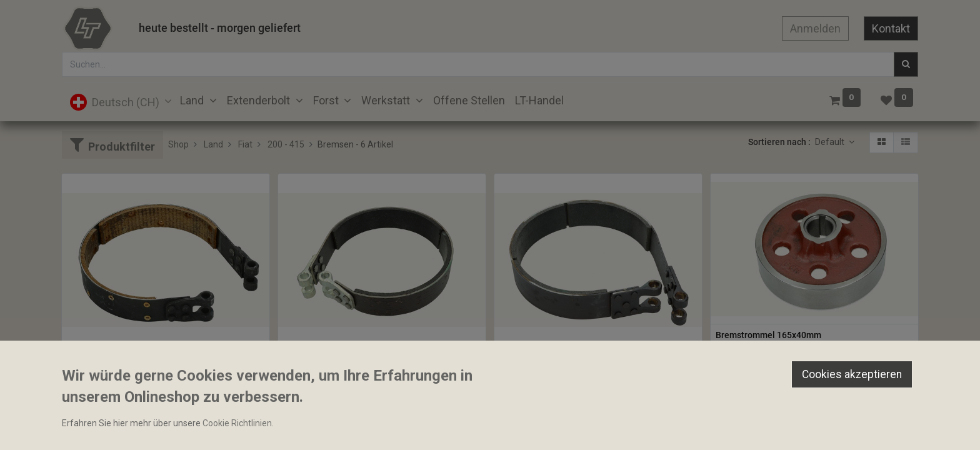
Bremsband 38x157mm (113, 357)
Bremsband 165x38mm (329, 357)
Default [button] (831, 142)
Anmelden (815, 28)
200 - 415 (286, 144)
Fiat (245, 144)
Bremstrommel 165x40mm (768, 335)
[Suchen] (906, 64)
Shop (178, 144)
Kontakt (891, 28)
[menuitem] (469, 100)
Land (213, 144)
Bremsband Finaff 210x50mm (558, 357)
